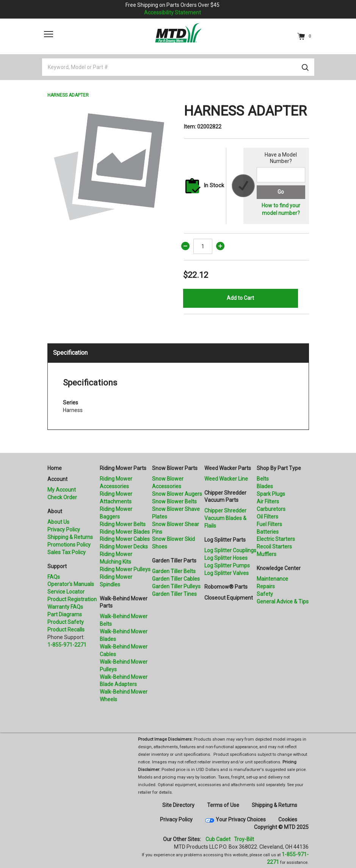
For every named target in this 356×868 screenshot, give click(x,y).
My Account (62, 490)
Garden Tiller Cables (176, 579)
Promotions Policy (69, 545)
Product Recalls (66, 630)
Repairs (266, 586)
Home (55, 468)
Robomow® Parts (226, 587)
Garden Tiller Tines (174, 594)
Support (57, 566)
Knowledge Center (279, 568)
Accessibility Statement (173, 13)
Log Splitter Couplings (230, 550)
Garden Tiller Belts (174, 571)
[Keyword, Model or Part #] (178, 67)
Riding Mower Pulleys (125, 569)
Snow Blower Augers (177, 494)
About (55, 511)
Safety (265, 594)
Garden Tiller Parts (174, 561)
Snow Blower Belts (174, 501)
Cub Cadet (218, 839)
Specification (70, 353)
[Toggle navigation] (49, 34)
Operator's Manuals (71, 584)
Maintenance (272, 579)
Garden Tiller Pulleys (176, 586)
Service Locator (66, 592)
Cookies (288, 819)
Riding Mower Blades (125, 532)
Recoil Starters (274, 547)
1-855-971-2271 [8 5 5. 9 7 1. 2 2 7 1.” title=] (67, 645)
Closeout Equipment (229, 598)
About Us (58, 522)
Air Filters (268, 501)
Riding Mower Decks (124, 547)
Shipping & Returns (70, 537)
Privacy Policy (64, 530)
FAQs (54, 577)
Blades (265, 486)
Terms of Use (223, 805)
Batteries (268, 532)
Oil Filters (267, 517)
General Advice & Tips (283, 602)
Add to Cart (240, 298)
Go (281, 192)
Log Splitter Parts (225, 540)
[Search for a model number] (281, 175)
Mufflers (267, 554)
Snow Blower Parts (175, 468)
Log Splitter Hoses (226, 558)
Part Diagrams (65, 614)
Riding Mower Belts (123, 524)
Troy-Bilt (244, 839)
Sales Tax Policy (67, 552)
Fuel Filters (269, 524)
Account (57, 479)
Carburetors (271, 509)
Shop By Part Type (279, 468)
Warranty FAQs (65, 607)
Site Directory (178, 805)
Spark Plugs (271, 494)
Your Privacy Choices (241, 819)
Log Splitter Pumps (227, 566)
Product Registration (72, 599)
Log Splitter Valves (227, 573)
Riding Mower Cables (125, 539)
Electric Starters (276, 539)
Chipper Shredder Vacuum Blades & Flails (225, 518)
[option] (110, 166)
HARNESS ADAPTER (68, 95)
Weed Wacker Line (226, 479)
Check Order (62, 497)
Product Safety (66, 622)
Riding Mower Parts (123, 468)
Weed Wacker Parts (228, 468)
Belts (263, 479)
